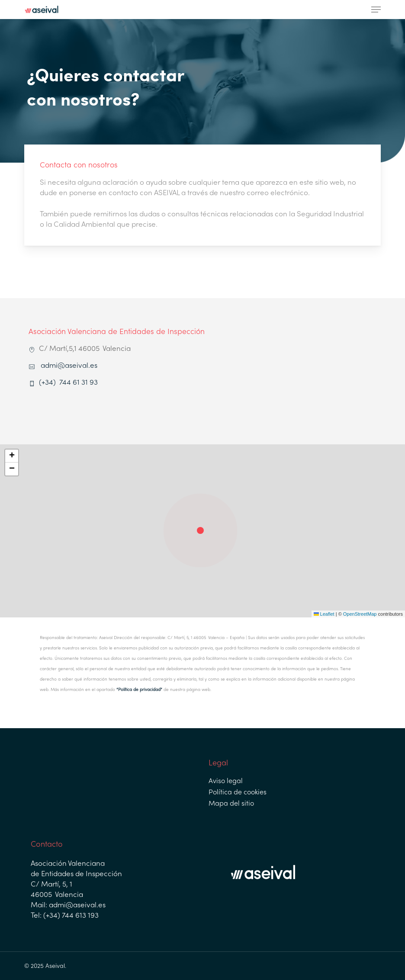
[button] (376, 10)
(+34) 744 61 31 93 (69, 383)
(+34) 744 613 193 (70, 916)
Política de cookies (238, 793)
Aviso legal (226, 781)
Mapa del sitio (231, 804)
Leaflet (324, 614)
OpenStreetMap (360, 614)
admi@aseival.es (69, 366)
